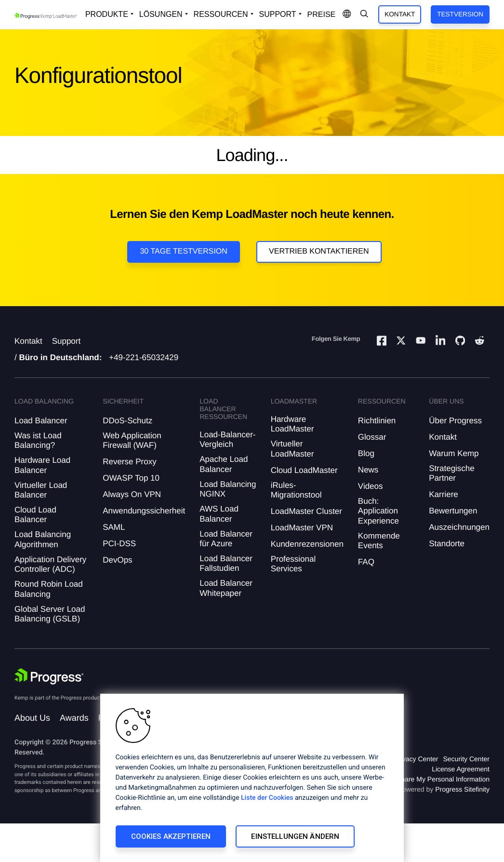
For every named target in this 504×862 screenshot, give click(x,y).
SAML (114, 527)
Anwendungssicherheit (144, 511)
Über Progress (455, 421)
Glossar (372, 437)
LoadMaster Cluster (306, 511)
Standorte (447, 544)
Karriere (443, 494)
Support (66, 341)
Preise (322, 15)
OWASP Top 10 (131, 478)
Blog (366, 453)
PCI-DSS (119, 544)
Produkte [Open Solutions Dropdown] (107, 14)
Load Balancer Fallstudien (226, 563)
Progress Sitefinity (462, 789)
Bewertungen (453, 511)
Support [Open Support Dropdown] (278, 14)
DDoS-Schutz (127, 421)
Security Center (466, 759)
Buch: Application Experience (378, 511)
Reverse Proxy (129, 462)
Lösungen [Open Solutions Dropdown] (161, 14)
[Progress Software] (49, 676)
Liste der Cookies (267, 798)
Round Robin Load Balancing (49, 589)
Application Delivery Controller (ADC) (50, 564)
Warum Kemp (454, 453)
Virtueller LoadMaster (292, 449)
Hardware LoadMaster (292, 424)
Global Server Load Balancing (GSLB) (50, 614)
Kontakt (400, 14)
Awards (74, 718)
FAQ (366, 562)
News (368, 470)
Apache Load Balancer (224, 464)
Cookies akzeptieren (171, 836)
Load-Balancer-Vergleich (227, 439)
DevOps (117, 560)
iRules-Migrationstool (296, 490)
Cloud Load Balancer (35, 515)
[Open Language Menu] (347, 14)
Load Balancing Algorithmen (43, 539)
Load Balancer (41, 421)
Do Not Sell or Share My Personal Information (421, 779)
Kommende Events (379, 541)
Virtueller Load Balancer (41, 490)
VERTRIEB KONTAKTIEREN (319, 251)
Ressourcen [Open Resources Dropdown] (221, 14)
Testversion (460, 14)
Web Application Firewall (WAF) (132, 440)
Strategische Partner (452, 473)
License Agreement (461, 769)
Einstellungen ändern (295, 836)
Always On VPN (132, 494)
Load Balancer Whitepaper (226, 588)
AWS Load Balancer (219, 514)
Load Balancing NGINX (228, 489)
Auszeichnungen (459, 527)
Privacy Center (416, 759)
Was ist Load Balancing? (38, 440)
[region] (252, 778)
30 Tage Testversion (183, 251)
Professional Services (293, 564)
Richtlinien (377, 421)
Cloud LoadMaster (304, 470)
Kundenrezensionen (307, 544)
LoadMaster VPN (302, 528)
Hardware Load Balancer (42, 465)
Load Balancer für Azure (226, 539)
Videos (371, 486)
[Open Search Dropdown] (364, 14)
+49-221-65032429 (144, 357)
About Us (32, 718)
